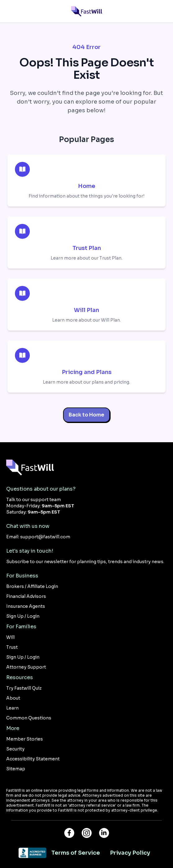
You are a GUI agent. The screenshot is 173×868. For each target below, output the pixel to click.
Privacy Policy (130, 853)
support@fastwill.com (45, 537)
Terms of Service (76, 853)
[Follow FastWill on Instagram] (87, 833)
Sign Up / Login (23, 616)
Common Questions (29, 718)
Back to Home (86, 415)
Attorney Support (26, 667)
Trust (12, 647)
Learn (12, 708)
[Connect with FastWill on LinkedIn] (104, 833)
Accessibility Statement (33, 759)
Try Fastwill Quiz (24, 688)
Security (15, 749)
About (13, 698)
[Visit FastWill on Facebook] (69, 833)
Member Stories (25, 739)
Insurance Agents (26, 606)
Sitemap (16, 769)
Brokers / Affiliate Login (32, 586)
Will (10, 637)
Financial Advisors (26, 596)
